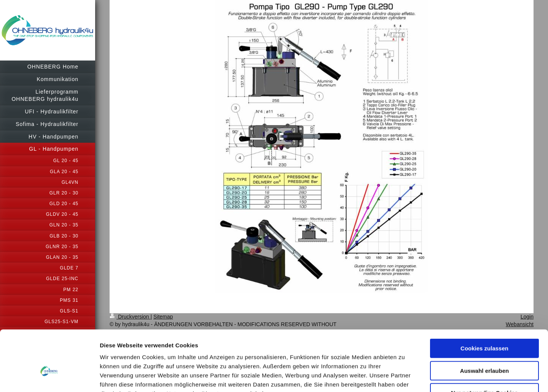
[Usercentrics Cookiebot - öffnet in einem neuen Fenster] (49, 377)
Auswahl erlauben (484, 321)
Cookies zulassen (484, 299)
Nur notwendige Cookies (484, 343)
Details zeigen (405, 377)
